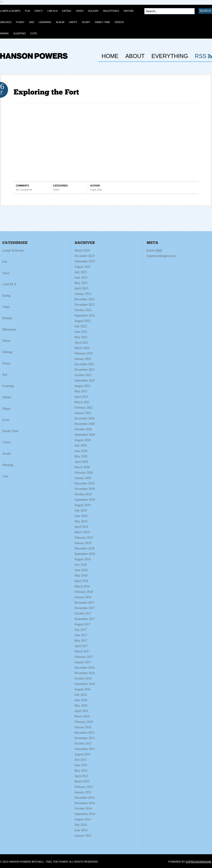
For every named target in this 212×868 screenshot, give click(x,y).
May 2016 (81, 706)
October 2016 (83, 678)
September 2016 (85, 684)
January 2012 (83, 836)
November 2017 (85, 608)
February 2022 (84, 353)
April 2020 (81, 462)
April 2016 (81, 711)
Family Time (10, 431)
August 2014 (83, 819)
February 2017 (84, 657)
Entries (154, 250)
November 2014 (85, 803)
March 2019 (82, 532)
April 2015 (81, 776)
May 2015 (81, 771)
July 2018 (81, 565)
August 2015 (83, 754)
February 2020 (84, 473)
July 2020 (81, 446)
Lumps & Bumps (13, 250)
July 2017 (81, 630)
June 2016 (81, 700)
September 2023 (85, 261)
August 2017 (83, 624)
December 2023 (84, 256)
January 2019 (83, 543)
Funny (6, 363)
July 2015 (81, 760)
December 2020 (84, 418)
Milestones (9, 329)
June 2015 (81, 765)
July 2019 (81, 511)
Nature (7, 341)
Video (56, 190)
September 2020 (85, 435)
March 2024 (82, 250)
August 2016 (83, 689)
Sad (5, 375)
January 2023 (83, 294)
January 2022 (83, 359)
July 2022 (81, 326)
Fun (5, 262)
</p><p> (70, 142)
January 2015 (83, 792)
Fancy (6, 273)
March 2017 (82, 651)
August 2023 (83, 267)
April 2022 (81, 343)
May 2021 (81, 391)
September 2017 (85, 619)
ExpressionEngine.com (161, 256)
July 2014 (81, 825)
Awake (7, 454)
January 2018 (83, 597)
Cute (5, 476)
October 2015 (83, 744)
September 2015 (85, 749)
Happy (6, 408)
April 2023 (81, 288)
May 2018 (81, 576)
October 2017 (83, 613)
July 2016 (81, 695)
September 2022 (85, 315)
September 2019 (85, 500)
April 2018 (81, 581)
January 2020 (83, 478)
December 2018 (84, 548)
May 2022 (81, 337)
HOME (110, 56)
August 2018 (83, 559)
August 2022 (83, 321)
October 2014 (83, 809)
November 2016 (85, 673)
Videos (7, 442)
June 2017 (81, 635)
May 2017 (81, 641)
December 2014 (84, 798)
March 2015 (82, 781)
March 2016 (82, 716)
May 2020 (81, 456)
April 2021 (81, 397)
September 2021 (85, 380)
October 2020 (83, 429)
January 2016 (83, 727)
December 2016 (84, 668)
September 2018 (85, 554)
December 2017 (84, 603)
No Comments (24, 190)
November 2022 (85, 305)
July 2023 (81, 272)
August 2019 (83, 505)
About (135, 56)
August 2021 (83, 386)
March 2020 (82, 467)
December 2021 (84, 364)
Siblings (7, 352)
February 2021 (84, 408)
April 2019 (81, 527)
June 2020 (81, 451)
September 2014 (85, 814)
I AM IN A (9, 284)
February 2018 (84, 592)
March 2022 (82, 348)
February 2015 (84, 787)
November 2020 (85, 424)
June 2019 (81, 516)
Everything (170, 56)
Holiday (7, 318)
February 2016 (84, 722)
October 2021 (83, 375)
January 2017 (83, 662)
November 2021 (85, 370)
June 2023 (81, 278)
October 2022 (83, 310)
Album (7, 397)
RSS (201, 56)
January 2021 (83, 413)
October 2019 (83, 494)
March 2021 (82, 402)
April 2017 (81, 646)
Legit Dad (96, 190)
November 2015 (85, 738)
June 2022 (81, 332)
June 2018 (81, 570)
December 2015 (84, 733)
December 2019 (84, 483)
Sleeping (8, 465)
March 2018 (82, 586)
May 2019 (81, 521)
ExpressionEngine (198, 862)
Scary (6, 420)
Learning (8, 386)
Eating (6, 296)
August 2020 (83, 440)
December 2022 (84, 299)
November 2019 (85, 489)
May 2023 (81, 283)
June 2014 (81, 830)
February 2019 (84, 538)
